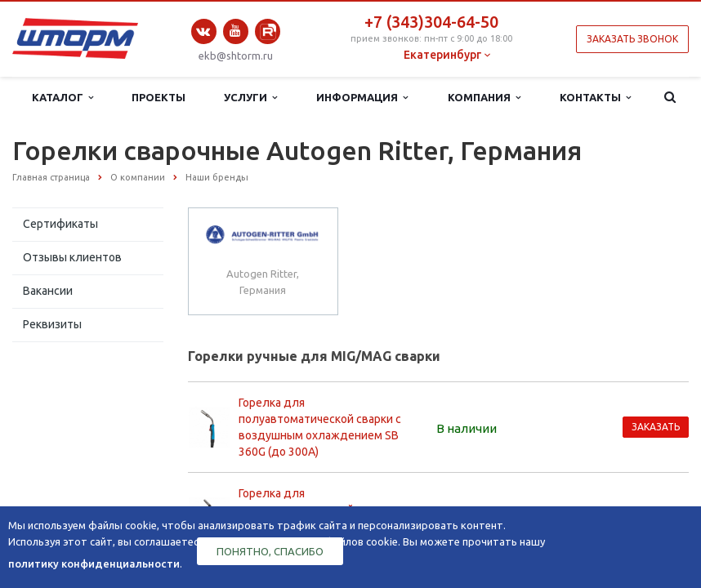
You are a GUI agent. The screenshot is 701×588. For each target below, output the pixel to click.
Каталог (63, 98)
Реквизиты (52, 324)
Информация (362, 98)
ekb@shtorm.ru (236, 56)
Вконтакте (203, 31)
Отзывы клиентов (72, 257)
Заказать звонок (632, 39)
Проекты (159, 97)
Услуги (250, 98)
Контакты (595, 98)
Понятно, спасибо (270, 551)
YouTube (236, 31)
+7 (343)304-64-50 (431, 22)
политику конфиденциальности (94, 563)
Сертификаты (60, 224)
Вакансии (48, 291)
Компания (484, 98)
